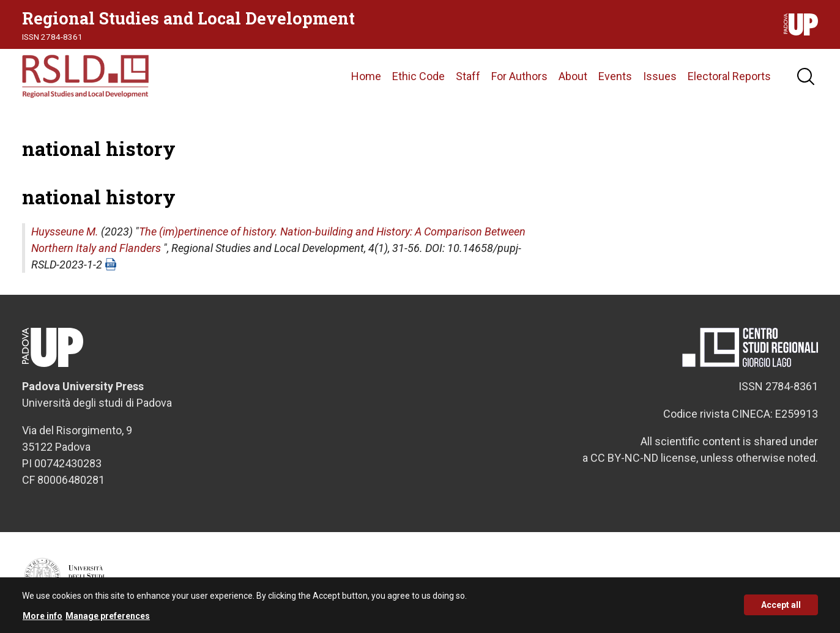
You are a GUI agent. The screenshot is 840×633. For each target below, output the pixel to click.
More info (43, 621)
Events (615, 76)
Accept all (781, 610)
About (573, 76)
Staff (468, 76)
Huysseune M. (65, 231)
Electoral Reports (729, 76)
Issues (660, 76)
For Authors (519, 76)
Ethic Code (418, 76)
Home (366, 76)
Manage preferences (108, 621)
